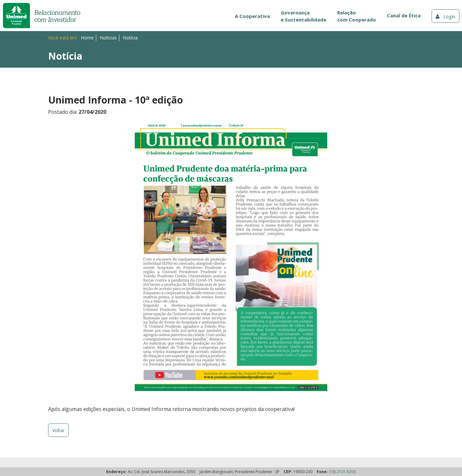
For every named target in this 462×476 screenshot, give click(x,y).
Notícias (108, 38)
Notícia (130, 38)
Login (445, 16)
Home (87, 38)
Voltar (58, 430)
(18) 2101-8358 (342, 472)
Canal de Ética (404, 15)
